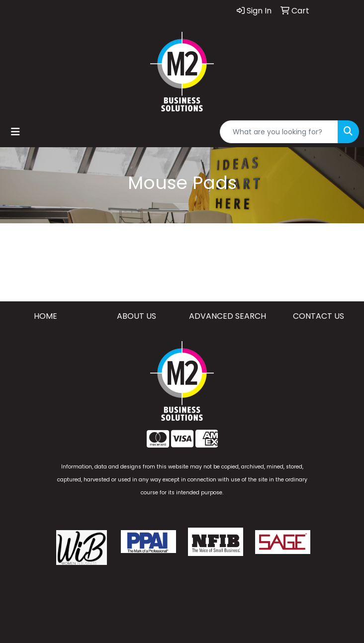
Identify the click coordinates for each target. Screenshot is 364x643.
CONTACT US (318, 316)
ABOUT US (136, 316)
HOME (45, 316)
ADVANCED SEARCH (227, 316)
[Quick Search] (279, 132)
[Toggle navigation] (15, 132)
